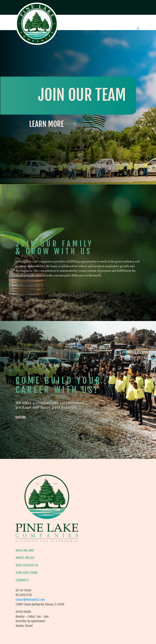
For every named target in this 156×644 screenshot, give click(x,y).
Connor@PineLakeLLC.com (30, 600)
